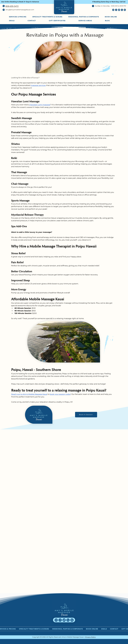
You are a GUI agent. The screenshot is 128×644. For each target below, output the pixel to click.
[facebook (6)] (116, 10)
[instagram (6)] (113, 10)
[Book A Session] (86, 415)
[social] (125, 10)
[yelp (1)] (122, 10)
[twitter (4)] (119, 10)
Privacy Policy (91, 637)
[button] (90, 21)
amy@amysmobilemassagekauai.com (20, 10)
